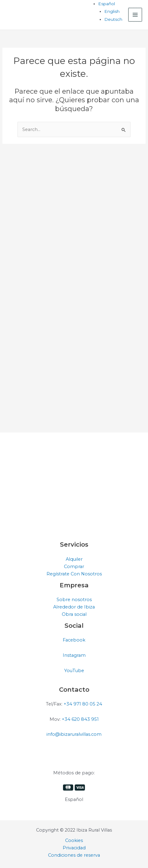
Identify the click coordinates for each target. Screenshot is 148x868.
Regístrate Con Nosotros (74, 574)
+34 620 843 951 (80, 719)
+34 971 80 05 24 (83, 704)
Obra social (74, 614)
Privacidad (74, 848)
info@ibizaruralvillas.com (74, 734)
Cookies (74, 840)
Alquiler (74, 559)
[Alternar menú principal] (135, 15)
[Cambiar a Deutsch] (114, 19)
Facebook (74, 640)
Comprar (74, 567)
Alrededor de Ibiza (74, 607)
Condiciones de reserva (74, 855)
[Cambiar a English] (113, 11)
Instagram (74, 655)
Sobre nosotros (74, 600)
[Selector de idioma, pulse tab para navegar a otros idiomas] (107, 4)
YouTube (74, 671)
